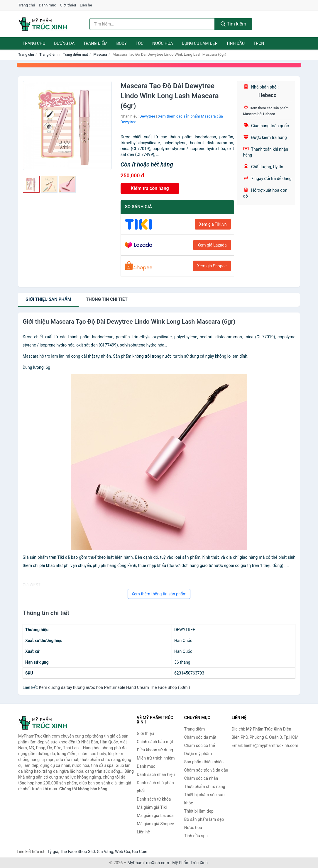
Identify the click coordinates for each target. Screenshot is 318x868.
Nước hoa (163, 43)
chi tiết (107, 299)
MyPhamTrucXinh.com (148, 863)
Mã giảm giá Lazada (155, 816)
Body (122, 43)
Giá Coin (140, 852)
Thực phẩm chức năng (205, 787)
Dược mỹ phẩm (198, 754)
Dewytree (147, 116)
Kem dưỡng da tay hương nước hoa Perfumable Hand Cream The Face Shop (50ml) (114, 687)
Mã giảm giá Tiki (152, 807)
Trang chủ (27, 5)
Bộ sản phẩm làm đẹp (204, 819)
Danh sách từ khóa (154, 799)
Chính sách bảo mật (155, 742)
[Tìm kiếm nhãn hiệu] (152, 24)
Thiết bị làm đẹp (199, 811)
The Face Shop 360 (77, 852)
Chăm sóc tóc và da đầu (206, 770)
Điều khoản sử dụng (155, 750)
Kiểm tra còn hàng (150, 188)
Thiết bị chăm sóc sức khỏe (204, 799)
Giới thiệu (68, 5)
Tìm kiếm (234, 24)
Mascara (100, 55)
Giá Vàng (105, 852)
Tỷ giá (53, 852)
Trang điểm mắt (75, 55)
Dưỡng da (64, 43)
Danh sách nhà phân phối (155, 787)
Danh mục (48, 5)
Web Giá (123, 852)
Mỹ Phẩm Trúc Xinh (190, 863)
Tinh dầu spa (196, 836)
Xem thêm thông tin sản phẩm (159, 594)
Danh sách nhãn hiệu (156, 774)
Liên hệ (86, 5)
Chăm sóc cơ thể (200, 745)
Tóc (139, 43)
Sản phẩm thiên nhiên (204, 762)
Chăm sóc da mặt (200, 737)
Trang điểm (95, 43)
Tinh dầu (235, 43)
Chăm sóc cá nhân (201, 778)
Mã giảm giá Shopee (155, 824)
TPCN (259, 43)
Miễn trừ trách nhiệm (156, 758)
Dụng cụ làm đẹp (200, 43)
